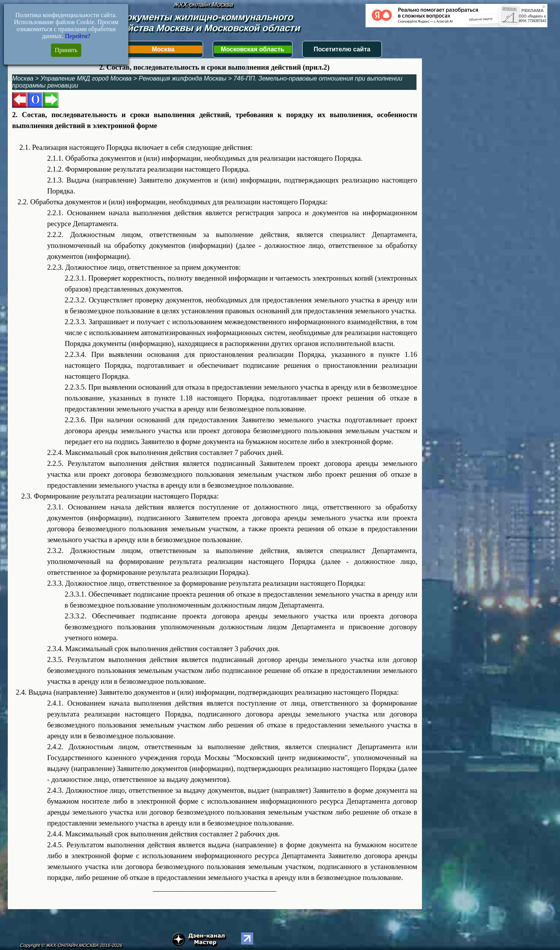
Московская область (253, 49)
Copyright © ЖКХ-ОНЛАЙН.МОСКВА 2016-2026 (71, 945)
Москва (163, 49)
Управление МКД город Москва (86, 78)
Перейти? (78, 36)
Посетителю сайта (342, 49)
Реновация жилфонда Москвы (183, 78)
